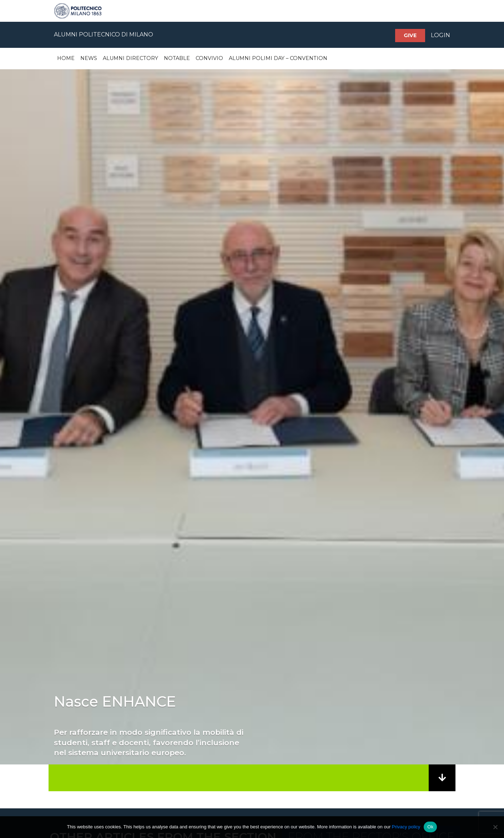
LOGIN (440, 35)
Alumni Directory (130, 58)
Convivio (209, 58)
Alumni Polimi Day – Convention (278, 58)
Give (410, 35)
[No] (495, 827)
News (89, 58)
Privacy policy (406, 827)
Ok (430, 827)
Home (66, 58)
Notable (177, 58)
